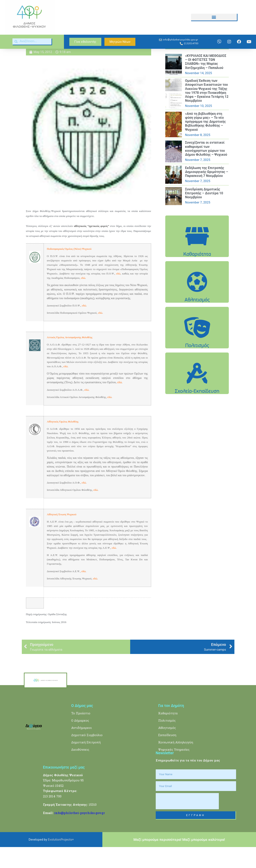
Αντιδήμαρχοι (81, 749)
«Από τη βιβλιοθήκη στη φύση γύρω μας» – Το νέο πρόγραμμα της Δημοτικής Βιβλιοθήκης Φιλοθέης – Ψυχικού (205, 143)
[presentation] (187, 822)
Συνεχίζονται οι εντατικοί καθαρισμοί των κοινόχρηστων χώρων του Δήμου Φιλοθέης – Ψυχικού (206, 170)
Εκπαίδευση (167, 756)
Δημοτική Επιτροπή (86, 763)
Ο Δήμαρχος (80, 742)
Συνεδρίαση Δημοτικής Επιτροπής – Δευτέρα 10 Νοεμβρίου (204, 214)
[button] (214, 17)
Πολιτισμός (167, 742)
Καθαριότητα (168, 734)
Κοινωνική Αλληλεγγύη (176, 763)
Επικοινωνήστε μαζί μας (64, 788)
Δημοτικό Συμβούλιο (87, 756)
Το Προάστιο (81, 734)
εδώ (84, 504)
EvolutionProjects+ (61, 861)
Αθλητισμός (167, 749)
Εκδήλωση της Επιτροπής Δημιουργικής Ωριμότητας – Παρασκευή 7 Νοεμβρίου (206, 193)
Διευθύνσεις (80, 771)
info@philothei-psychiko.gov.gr (80, 834)
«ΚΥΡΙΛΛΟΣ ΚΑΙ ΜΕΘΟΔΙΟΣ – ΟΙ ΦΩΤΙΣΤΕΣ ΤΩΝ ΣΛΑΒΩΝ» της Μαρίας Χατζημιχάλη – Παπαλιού (206, 83)
